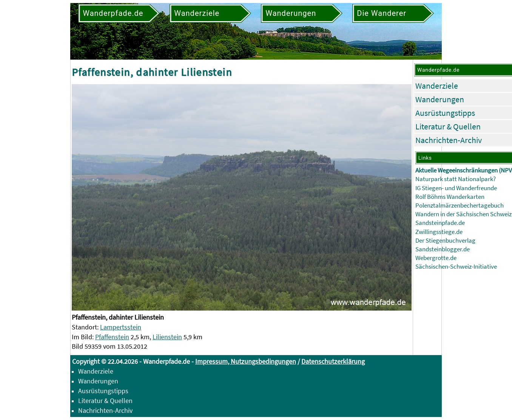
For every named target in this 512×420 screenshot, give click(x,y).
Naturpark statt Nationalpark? (456, 179)
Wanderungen (440, 99)
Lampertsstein (121, 327)
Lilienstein (167, 337)
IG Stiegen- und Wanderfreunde (456, 188)
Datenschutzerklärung (333, 361)
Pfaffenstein (112, 337)
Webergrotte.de (436, 258)
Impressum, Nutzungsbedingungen (246, 361)
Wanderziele (437, 86)
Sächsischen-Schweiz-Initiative (456, 267)
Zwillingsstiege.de (439, 232)
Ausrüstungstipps (445, 113)
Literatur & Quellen (448, 126)
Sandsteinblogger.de (443, 249)
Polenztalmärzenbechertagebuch (460, 205)
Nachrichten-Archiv (449, 140)
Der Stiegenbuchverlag (445, 241)
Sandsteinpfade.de (440, 223)
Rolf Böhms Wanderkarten (450, 197)
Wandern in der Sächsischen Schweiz (463, 214)
